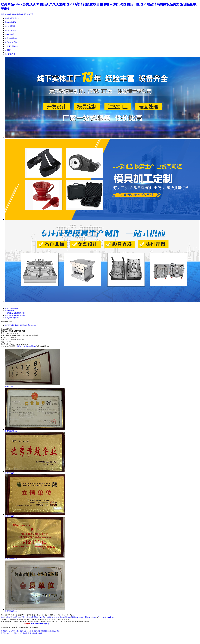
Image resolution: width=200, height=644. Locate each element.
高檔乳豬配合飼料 (11, 309)
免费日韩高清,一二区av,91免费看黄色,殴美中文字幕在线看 (22, 633)
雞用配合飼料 (10, 311)
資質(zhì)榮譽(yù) (11, 38)
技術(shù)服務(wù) (11, 46)
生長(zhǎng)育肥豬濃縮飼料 (15, 313)
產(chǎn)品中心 (10, 30)
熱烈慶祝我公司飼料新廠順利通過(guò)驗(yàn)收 (22, 325)
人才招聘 (8, 50)
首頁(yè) (19, 346)
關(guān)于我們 (30, 14)
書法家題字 (9, 386)
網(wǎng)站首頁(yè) (8, 617)
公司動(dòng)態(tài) (12, 42)
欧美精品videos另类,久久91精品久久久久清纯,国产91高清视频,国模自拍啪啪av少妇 (30, 631)
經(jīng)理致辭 (10, 26)
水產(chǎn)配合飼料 (12, 318)
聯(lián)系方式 (10, 54)
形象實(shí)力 (10, 34)
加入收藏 (20, 14)
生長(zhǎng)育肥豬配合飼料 (15, 315)
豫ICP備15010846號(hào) (40, 624)
